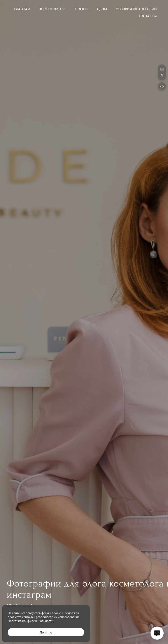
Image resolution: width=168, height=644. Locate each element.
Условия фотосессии (136, 9)
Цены (102, 9)
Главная (22, 9)
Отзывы (81, 9)
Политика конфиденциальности (30, 621)
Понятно (46, 632)
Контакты (148, 16)
